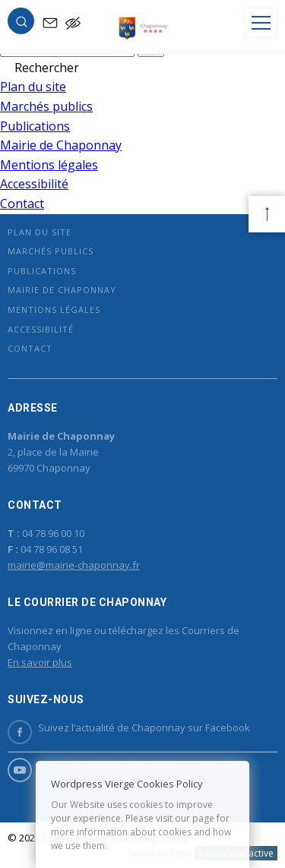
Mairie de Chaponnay (61, 145)
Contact (22, 204)
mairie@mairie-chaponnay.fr (74, 565)
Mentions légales (49, 165)
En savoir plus (40, 662)
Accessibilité (34, 184)
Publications (35, 126)
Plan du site (33, 87)
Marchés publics (46, 106)
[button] (21, 24)
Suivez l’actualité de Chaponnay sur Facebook (129, 728)
